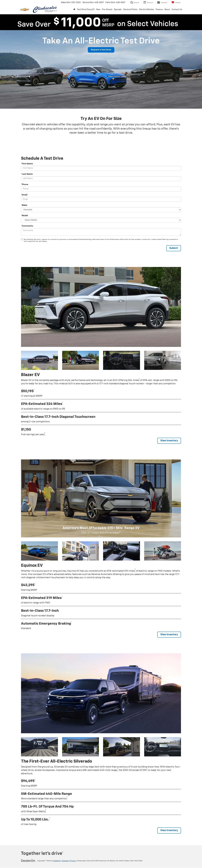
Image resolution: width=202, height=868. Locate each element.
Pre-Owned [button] (107, 10)
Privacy (73, 861)
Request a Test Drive (101, 50)
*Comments (27, 226)
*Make (24, 205)
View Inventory (169, 441)
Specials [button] (118, 10)
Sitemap (65, 861)
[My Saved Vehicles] (176, 3)
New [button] (98, 10)
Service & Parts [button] (130, 10)
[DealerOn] (28, 861)
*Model (24, 216)
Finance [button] (159, 10)
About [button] (167, 10)
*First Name (27, 164)
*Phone (25, 185)
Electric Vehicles (147, 10)
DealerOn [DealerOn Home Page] (57, 861)
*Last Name (27, 174)
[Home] (74, 10)
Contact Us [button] (177, 10)
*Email (24, 195)
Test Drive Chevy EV (86, 10)
